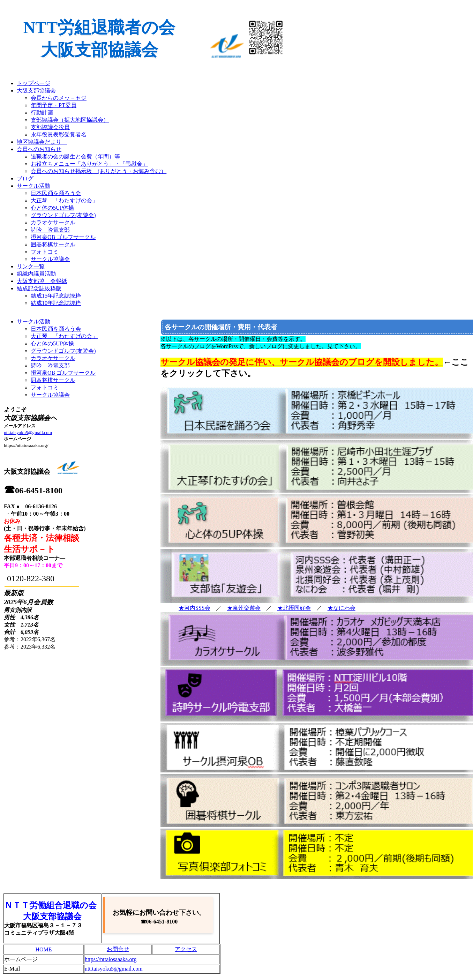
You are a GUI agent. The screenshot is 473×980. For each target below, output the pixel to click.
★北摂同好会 (294, 608)
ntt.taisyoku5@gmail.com (28, 432)
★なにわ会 (341, 608)
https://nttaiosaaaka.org (111, 959)
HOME (43, 949)
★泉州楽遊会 (244, 608)
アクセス (186, 949)
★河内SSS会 (194, 608)
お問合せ (118, 949)
